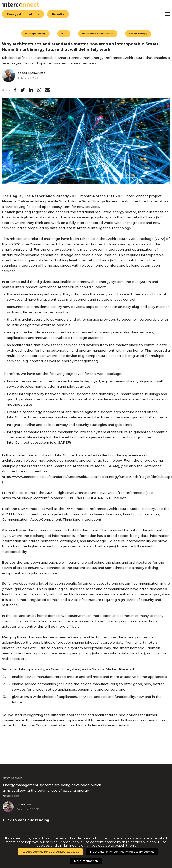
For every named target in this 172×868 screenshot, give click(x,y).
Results (58, 14)
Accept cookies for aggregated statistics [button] (50, 852)
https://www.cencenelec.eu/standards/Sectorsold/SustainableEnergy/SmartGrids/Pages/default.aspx (87, 477)
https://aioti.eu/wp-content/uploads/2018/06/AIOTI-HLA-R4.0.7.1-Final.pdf (64, 498)
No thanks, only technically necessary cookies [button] (122, 852)
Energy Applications (23, 14)
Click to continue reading (26, 820)
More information (86, 861)
